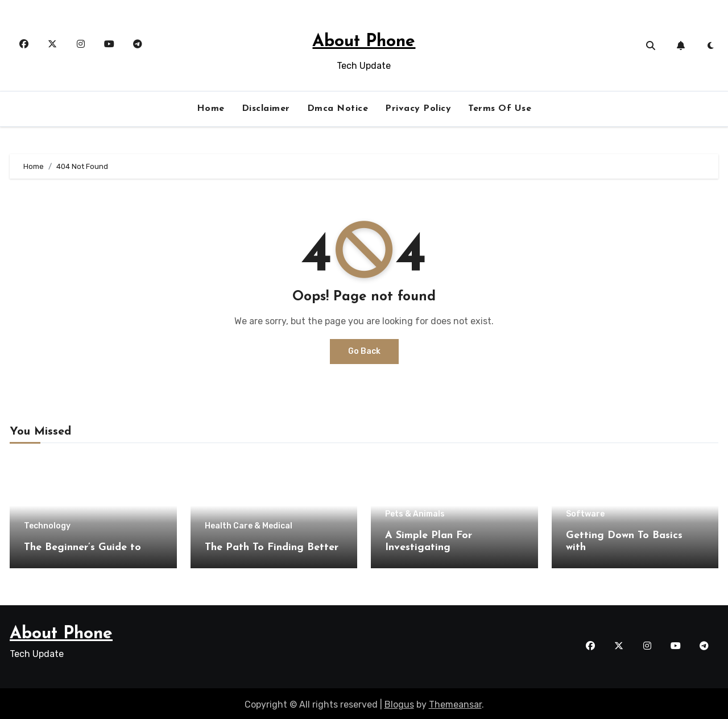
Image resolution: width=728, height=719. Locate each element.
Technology (47, 526)
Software (585, 514)
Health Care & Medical (249, 526)
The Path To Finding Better (272, 547)
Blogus (399, 702)
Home (211, 109)
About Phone (364, 42)
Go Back (364, 351)
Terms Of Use (500, 109)
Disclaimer (266, 109)
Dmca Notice (338, 109)
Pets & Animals (415, 514)
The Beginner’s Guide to (82, 547)
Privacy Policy (418, 109)
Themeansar (455, 702)
